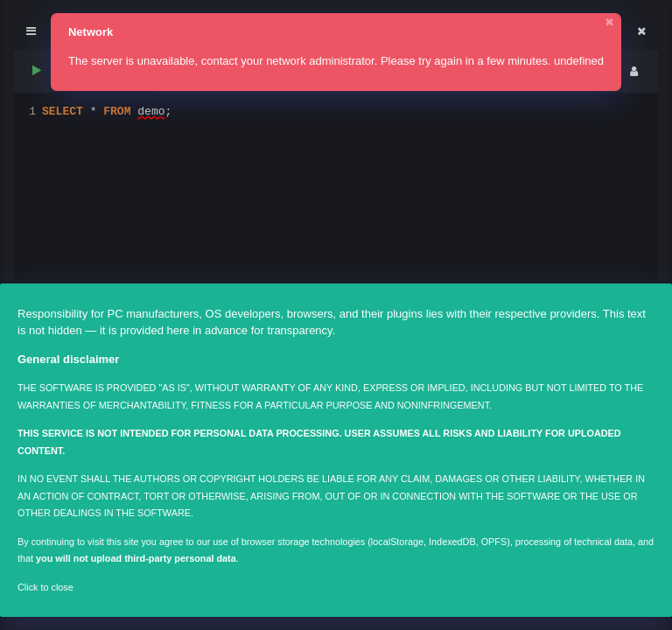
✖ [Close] (609, 22)
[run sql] (35, 71)
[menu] (633, 71)
